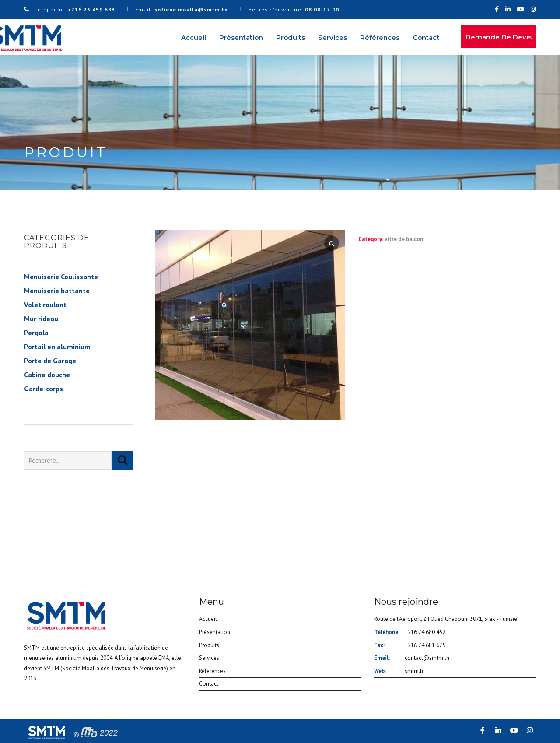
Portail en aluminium (57, 347)
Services (332, 37)
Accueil (194, 37)
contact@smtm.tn (427, 658)
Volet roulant (45, 305)
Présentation (241, 37)
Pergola (36, 333)
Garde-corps (44, 389)
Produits (290, 37)
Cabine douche (47, 375)
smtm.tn (415, 671)
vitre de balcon (404, 239)
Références (380, 37)
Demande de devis (499, 37)
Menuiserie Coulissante (61, 277)
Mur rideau (41, 319)
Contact (426, 37)
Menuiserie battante (57, 291)
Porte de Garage (50, 361)
